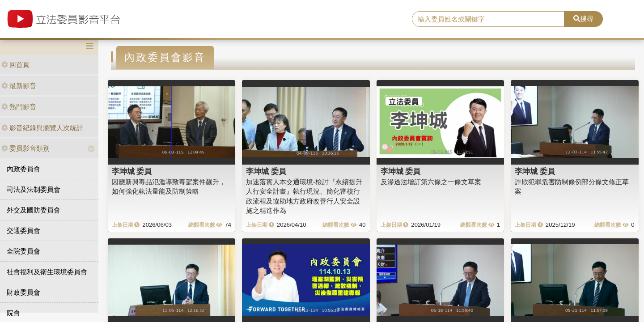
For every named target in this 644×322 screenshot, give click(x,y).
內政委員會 (23, 169)
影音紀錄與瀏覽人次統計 (42, 128)
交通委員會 (23, 231)
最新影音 (19, 86)
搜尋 (583, 19)
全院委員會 (23, 251)
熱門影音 (19, 107)
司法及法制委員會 (34, 189)
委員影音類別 (25, 148)
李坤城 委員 (132, 171)
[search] (488, 19)
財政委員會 (23, 292)
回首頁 (15, 65)
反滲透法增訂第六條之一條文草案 (431, 182)
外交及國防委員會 (34, 210)
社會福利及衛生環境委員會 (47, 272)
